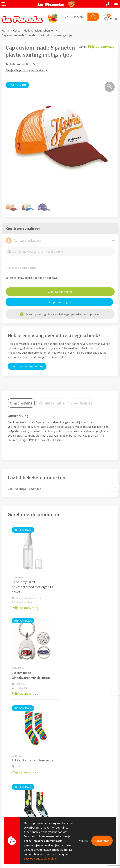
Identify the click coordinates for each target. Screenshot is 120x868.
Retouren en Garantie (15, 807)
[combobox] (75, 17)
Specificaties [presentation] (81, 403)
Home (6, 30)
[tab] (21, 403)
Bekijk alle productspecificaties (26, 70)
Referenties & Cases (74, 734)
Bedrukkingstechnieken (77, 790)
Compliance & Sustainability (79, 739)
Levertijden (9, 802)
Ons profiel (69, 728)
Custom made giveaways (77, 779)
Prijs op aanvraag (25, 608)
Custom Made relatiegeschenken (34, 30)
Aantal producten (23, 240)
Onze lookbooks (72, 801)
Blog (65, 807)
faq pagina (100, 353)
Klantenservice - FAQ (15, 785)
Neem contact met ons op (27, 366)
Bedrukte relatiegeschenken (80, 796)
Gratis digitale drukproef (17, 796)
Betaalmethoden (13, 813)
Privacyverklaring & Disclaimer (81, 750)
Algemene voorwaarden (77, 745)
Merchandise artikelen (76, 785)
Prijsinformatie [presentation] (51, 403)
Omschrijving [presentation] (21, 403)
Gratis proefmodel (14, 791)
